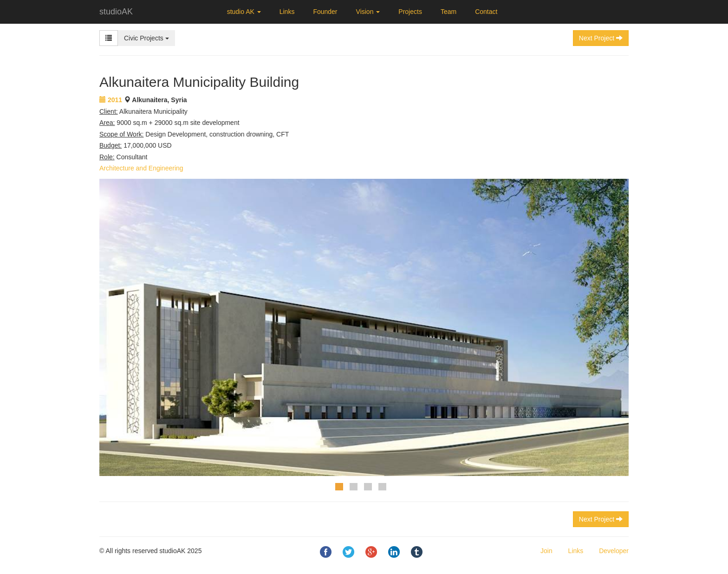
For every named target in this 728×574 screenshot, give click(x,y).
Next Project (601, 519)
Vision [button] (368, 12)
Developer (614, 551)
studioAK (116, 12)
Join (546, 551)
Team (448, 12)
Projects (410, 12)
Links (287, 12)
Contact (486, 12)
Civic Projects (146, 38)
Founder (325, 12)
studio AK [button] (244, 12)
